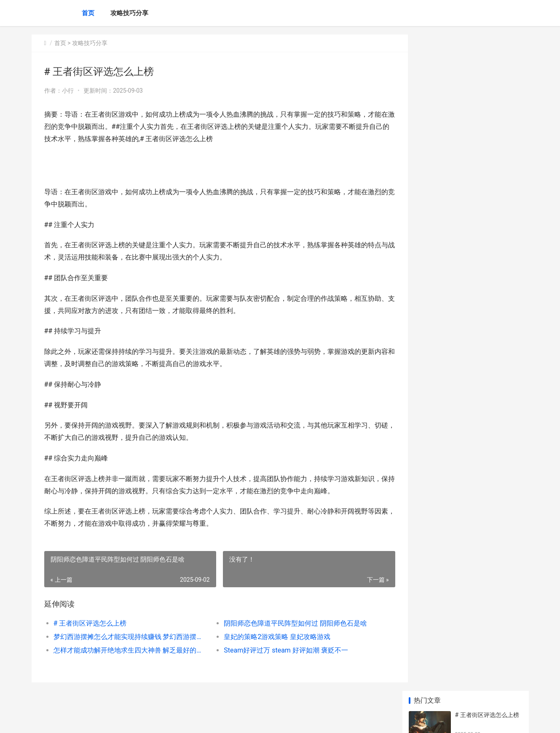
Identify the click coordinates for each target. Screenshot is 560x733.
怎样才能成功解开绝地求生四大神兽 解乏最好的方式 (127, 650)
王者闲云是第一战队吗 (485, 350)
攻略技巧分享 (129, 13)
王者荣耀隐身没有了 (482, 251)
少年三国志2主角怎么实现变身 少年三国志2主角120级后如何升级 (487, 617)
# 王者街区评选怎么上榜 (90, 623)
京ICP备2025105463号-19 (150, 720)
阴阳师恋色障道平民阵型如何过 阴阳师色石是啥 (289, 623)
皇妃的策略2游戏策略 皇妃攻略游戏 (270, 637)
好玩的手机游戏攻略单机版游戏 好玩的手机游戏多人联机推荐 (488, 584)
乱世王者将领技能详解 (485, 383)
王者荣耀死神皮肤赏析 (485, 510)
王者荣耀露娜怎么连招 (485, 317)
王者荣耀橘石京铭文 (482, 284)
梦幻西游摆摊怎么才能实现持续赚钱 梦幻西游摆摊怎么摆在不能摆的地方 (127, 637)
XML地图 (190, 720)
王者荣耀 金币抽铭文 (482, 416)
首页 (88, 13)
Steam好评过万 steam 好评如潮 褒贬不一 (279, 650)
